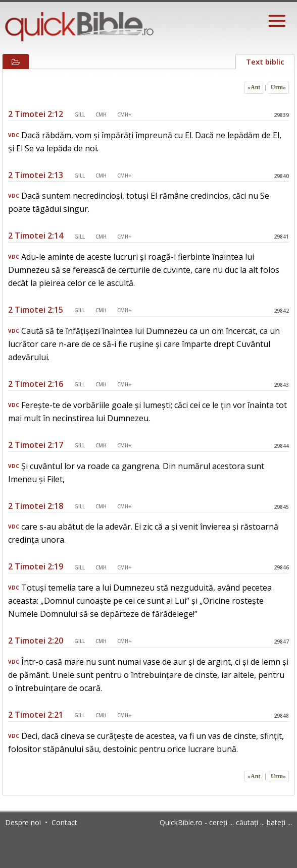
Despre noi (23, 822)
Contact (64, 822)
